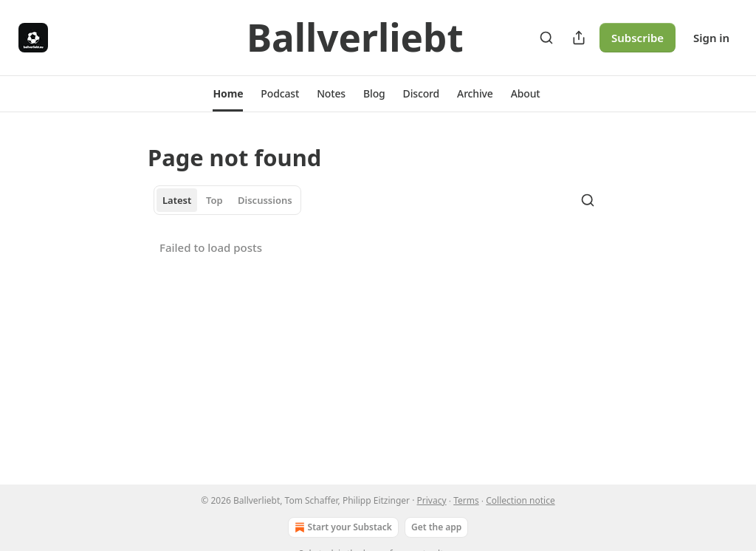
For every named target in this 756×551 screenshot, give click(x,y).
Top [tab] (214, 200)
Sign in (711, 38)
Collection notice (520, 500)
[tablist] (227, 200)
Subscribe (638, 38)
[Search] (546, 38)
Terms (466, 500)
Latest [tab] (177, 200)
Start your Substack (342, 527)
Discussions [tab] (265, 200)
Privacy (432, 500)
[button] (228, 94)
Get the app (436, 527)
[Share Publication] (579, 38)
